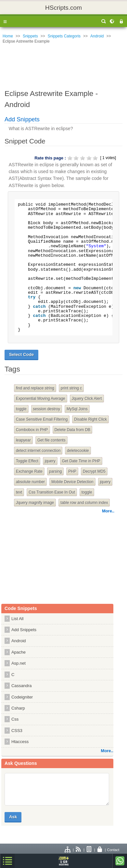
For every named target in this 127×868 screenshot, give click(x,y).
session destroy (47, 409)
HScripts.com (63, 8)
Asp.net (19, 663)
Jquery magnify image (35, 503)
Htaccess (20, 742)
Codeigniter (22, 697)
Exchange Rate (29, 471)
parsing (55, 471)
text (19, 492)
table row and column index (84, 503)
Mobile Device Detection (72, 482)
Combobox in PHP (32, 430)
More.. (108, 511)
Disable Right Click (90, 419)
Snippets (30, 36)
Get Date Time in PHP (81, 461)
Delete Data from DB (73, 430)
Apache (19, 652)
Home (8, 36)
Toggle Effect (27, 461)
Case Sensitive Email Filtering (42, 419)
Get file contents (51, 440)
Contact (113, 850)
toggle (21, 409)
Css (15, 719)
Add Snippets (22, 119)
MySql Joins (77, 409)
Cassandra (22, 686)
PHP (72, 471)
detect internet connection (38, 451)
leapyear (23, 440)
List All (17, 619)
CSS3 (17, 731)
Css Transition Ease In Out (52, 492)
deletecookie (78, 451)
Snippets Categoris (64, 36)
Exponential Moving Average (41, 399)
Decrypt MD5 (94, 471)
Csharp (18, 708)
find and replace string (35, 388)
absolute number (30, 482)
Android (97, 36)
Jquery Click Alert (87, 399)
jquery (50, 461)
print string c (71, 388)
